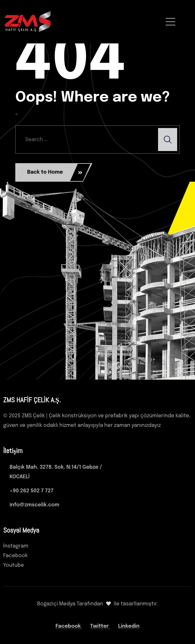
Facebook (69, 626)
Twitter (100, 626)
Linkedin (129, 626)
